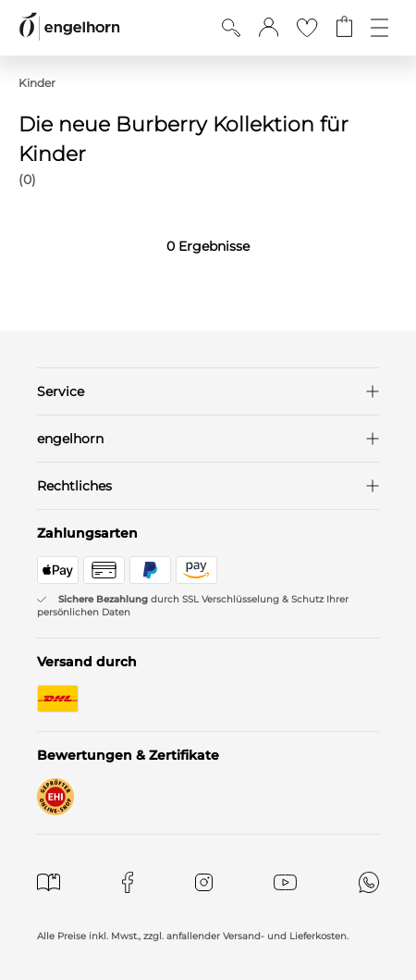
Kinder (37, 83)
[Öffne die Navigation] (379, 28)
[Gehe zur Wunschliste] (307, 28)
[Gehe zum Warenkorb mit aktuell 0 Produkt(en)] (344, 28)
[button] (269, 28)
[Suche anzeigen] (231, 28)
